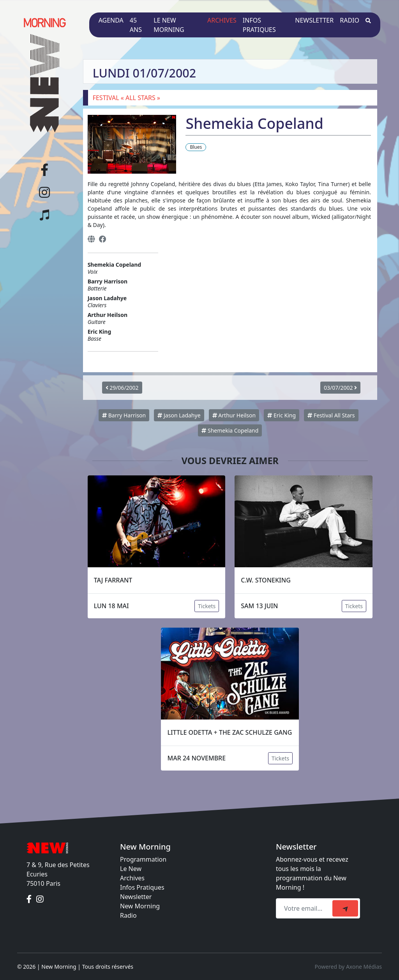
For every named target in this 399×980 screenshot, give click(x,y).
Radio (350, 20)
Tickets (207, 606)
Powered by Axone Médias (348, 967)
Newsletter (314, 20)
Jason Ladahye (179, 415)
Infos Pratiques (142, 887)
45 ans (136, 25)
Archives (222, 20)
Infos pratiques (259, 25)
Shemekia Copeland (230, 430)
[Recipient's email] (305, 908)
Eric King (282, 415)
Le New (131, 869)
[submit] (345, 908)
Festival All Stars (331, 415)
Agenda (111, 20)
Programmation (143, 859)
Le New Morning (169, 25)
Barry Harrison (124, 415)
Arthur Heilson (234, 415)
